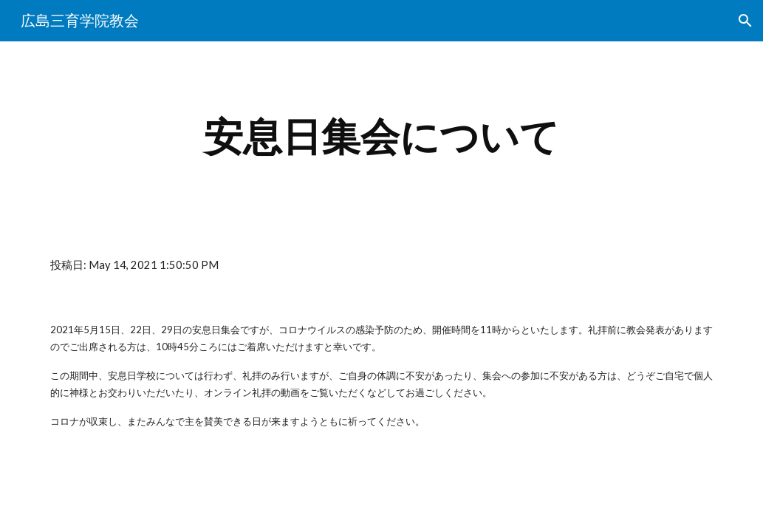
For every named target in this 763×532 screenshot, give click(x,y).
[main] (381, 137)
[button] (745, 21)
